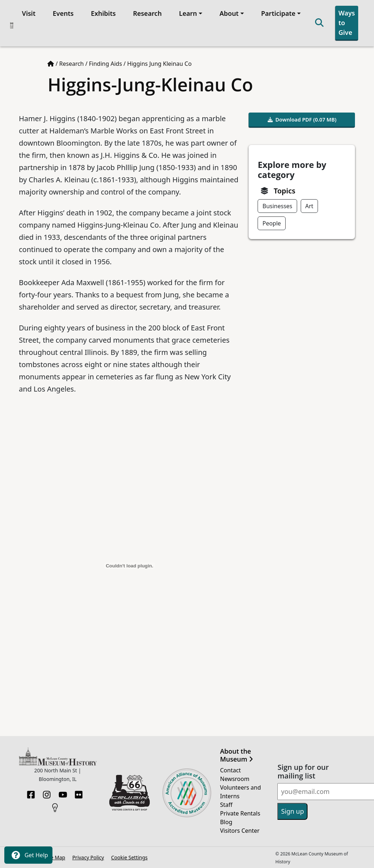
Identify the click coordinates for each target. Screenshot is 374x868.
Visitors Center (240, 831)
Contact (230, 770)
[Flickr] (79, 792)
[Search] (319, 23)
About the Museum (236, 755)
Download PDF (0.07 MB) (302, 120)
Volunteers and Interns (240, 792)
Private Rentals (240, 813)
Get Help (28, 855)
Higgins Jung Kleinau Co (160, 64)
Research (147, 13)
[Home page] (51, 64)
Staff (226, 805)
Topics (285, 191)
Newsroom (235, 779)
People (271, 223)
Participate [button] (278, 13)
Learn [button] (188, 13)
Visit (29, 13)
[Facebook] (31, 792)
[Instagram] (47, 792)
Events (63, 13)
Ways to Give (347, 23)
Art (310, 206)
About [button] (229, 13)
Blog (226, 822)
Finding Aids (106, 64)
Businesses (277, 206)
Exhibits (103, 13)
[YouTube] (63, 792)
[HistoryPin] (55, 805)
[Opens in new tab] (130, 792)
